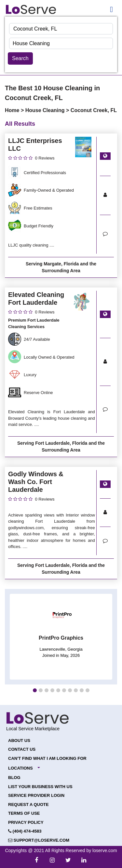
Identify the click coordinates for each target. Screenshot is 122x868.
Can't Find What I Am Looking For (47, 758)
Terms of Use (24, 813)
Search (20, 58)
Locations (20, 768)
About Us (19, 740)
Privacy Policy (26, 822)
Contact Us (22, 749)
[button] (35, 690)
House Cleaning (46, 110)
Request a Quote (28, 804)
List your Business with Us (40, 787)
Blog (14, 778)
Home (13, 110)
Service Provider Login (36, 795)
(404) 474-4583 (25, 831)
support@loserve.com (39, 840)
